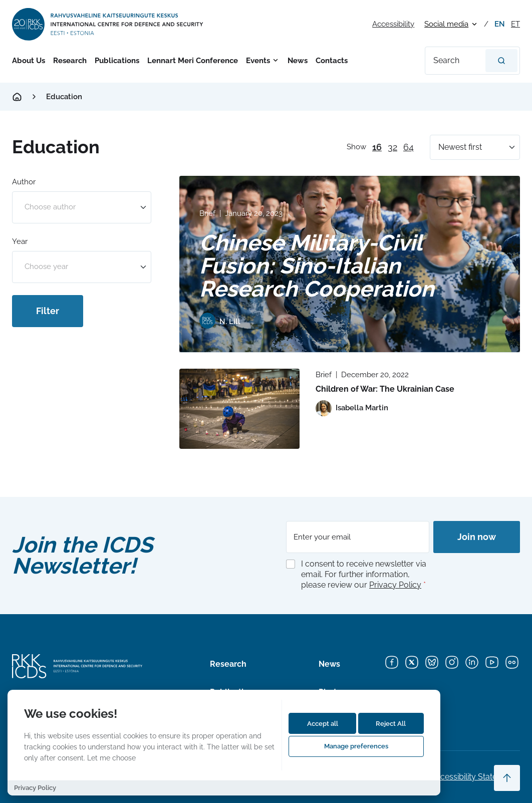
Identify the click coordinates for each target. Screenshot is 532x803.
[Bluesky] (432, 662)
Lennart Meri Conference (193, 61)
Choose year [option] (46, 267)
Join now (477, 537)
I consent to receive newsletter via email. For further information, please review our (364, 574)
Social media (446, 24)
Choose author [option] (50, 207)
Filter (48, 311)
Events (258, 61)
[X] (412, 662)
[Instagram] (452, 662)
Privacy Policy (395, 585)
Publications (117, 61)
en (500, 24)
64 (409, 147)
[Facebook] (392, 662)
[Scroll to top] (507, 778)
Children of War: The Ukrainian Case (385, 389)
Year (20, 241)
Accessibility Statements (475, 777)
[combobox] (82, 207)
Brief (207, 213)
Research (70, 61)
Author (24, 182)
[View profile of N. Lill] (220, 322)
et (515, 24)
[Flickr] (512, 662)
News (298, 61)
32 (392, 147)
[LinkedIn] (472, 662)
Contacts (332, 61)
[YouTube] (492, 662)
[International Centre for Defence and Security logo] (108, 24)
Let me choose (111, 758)
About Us (29, 61)
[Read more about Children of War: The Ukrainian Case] (239, 409)
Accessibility (393, 24)
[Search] (501, 61)
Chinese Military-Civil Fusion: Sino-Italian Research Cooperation (317, 266)
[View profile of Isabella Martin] (352, 408)
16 (377, 147)
